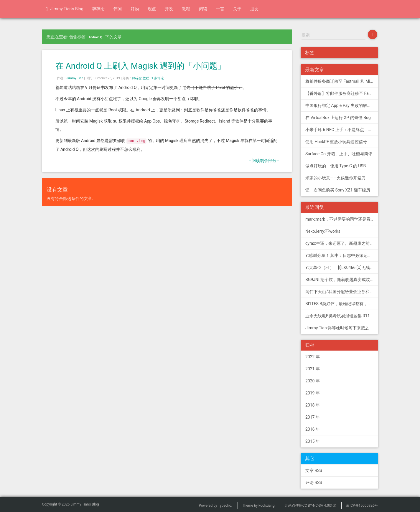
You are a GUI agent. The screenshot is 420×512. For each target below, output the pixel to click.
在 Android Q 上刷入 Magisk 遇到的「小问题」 (141, 66)
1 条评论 (158, 78)
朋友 (254, 9)
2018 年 (313, 405)
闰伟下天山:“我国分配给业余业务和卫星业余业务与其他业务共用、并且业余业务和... (342, 292)
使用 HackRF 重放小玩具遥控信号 (336, 142)
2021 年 (313, 369)
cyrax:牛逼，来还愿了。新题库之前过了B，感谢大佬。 (342, 243)
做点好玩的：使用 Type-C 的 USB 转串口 (342, 166)
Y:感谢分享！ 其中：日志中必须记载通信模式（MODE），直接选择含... (342, 255)
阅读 (203, 9)
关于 (237, 9)
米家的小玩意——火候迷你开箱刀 (335, 178)
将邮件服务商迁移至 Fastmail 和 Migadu (342, 81)
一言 (220, 9)
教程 (186, 9)
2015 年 (313, 441)
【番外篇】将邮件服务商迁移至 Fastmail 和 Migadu (342, 93)
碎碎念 (98, 9)
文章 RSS (314, 470)
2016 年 (313, 429)
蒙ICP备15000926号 (362, 506)
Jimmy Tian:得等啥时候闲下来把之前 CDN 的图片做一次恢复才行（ (342, 328)
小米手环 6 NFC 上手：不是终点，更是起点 (342, 130)
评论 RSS (314, 483)
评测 (118, 9)
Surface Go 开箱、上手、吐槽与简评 (339, 154)
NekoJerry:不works (323, 231)
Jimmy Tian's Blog (65, 9)
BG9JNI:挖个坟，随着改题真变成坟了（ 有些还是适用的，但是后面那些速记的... (342, 280)
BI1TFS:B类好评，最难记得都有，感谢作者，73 (342, 304)
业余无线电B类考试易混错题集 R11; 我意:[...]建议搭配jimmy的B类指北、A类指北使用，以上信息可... (342, 316)
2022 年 (313, 357)
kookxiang (267, 506)
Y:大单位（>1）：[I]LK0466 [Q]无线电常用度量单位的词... (342, 267)
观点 (152, 9)
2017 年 (313, 417)
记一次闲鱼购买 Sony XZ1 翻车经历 (338, 190)
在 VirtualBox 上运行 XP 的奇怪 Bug (338, 118)
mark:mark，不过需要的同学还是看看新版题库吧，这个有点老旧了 (342, 219)
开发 (169, 9)
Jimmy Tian (75, 78)
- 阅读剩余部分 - (264, 161)
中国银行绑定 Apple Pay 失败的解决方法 (342, 105)
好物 (135, 9)
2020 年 (313, 381)
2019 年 (313, 393)
